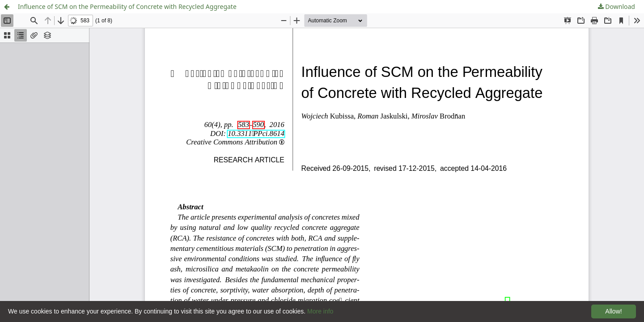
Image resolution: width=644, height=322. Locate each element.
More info (320, 311)
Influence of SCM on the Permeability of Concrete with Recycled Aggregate (127, 6)
